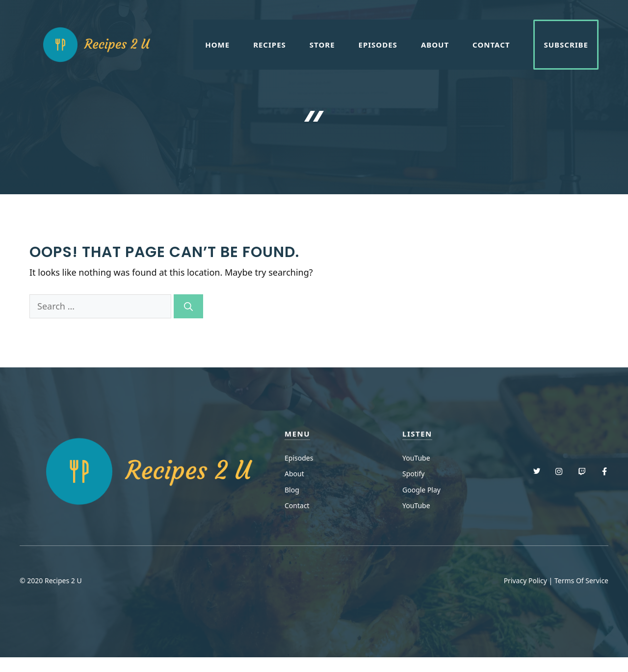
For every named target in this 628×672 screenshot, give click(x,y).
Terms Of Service (581, 581)
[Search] (188, 306)
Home (217, 45)
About (435, 45)
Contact (491, 45)
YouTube (416, 458)
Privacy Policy (525, 581)
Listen (417, 434)
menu (297, 434)
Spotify (413, 474)
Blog (292, 490)
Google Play (421, 490)
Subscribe (566, 45)
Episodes (378, 45)
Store (322, 45)
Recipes (270, 45)
